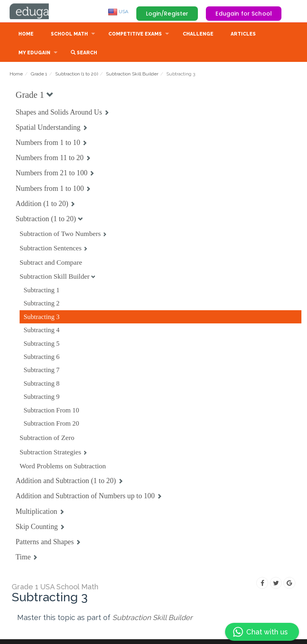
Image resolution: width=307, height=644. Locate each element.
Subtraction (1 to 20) (77, 75)
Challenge (198, 35)
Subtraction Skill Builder (132, 75)
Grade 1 (39, 75)
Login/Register (167, 14)
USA (118, 12)
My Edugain (34, 54)
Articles (243, 35)
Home (26, 35)
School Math (69, 35)
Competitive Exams (135, 35)
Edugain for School (244, 14)
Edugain (40, 12)
